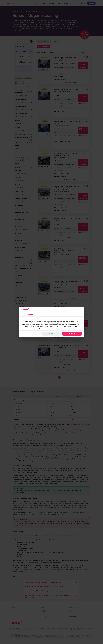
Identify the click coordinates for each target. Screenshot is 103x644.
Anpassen (51, 334)
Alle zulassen (72, 334)
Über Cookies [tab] (73, 314)
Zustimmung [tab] (30, 314)
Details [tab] (51, 314)
